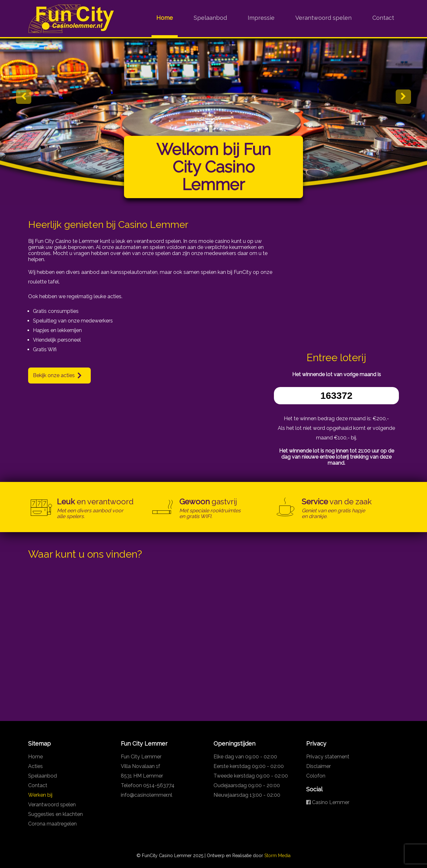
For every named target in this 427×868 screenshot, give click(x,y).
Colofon (316, 776)
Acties (35, 766)
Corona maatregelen (52, 824)
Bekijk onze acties (54, 375)
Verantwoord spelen (323, 18)
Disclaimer (318, 766)
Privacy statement (328, 757)
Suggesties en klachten (55, 814)
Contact (383, 18)
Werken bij (40, 795)
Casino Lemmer (328, 802)
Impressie (261, 18)
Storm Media (277, 856)
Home (165, 18)
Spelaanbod (210, 18)
